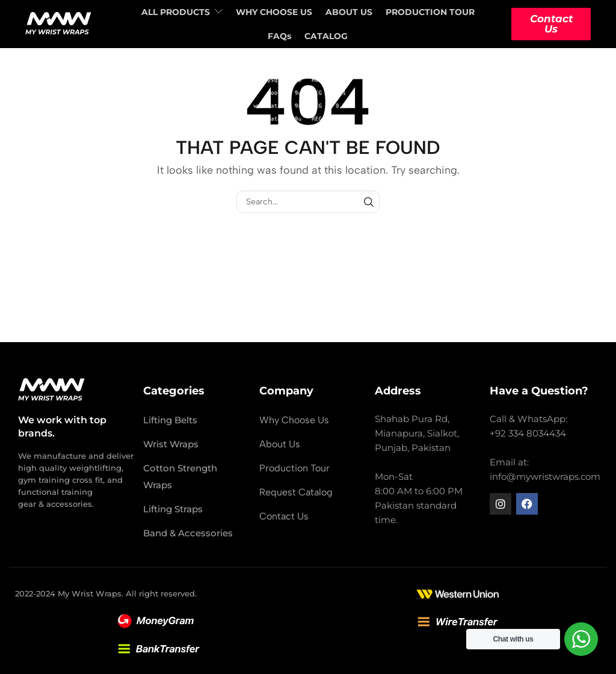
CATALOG (326, 36)
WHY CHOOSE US (274, 12)
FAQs (279, 36)
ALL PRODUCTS (182, 12)
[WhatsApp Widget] (581, 639)
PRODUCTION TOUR (430, 12)
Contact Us (551, 24)
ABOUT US (349, 12)
